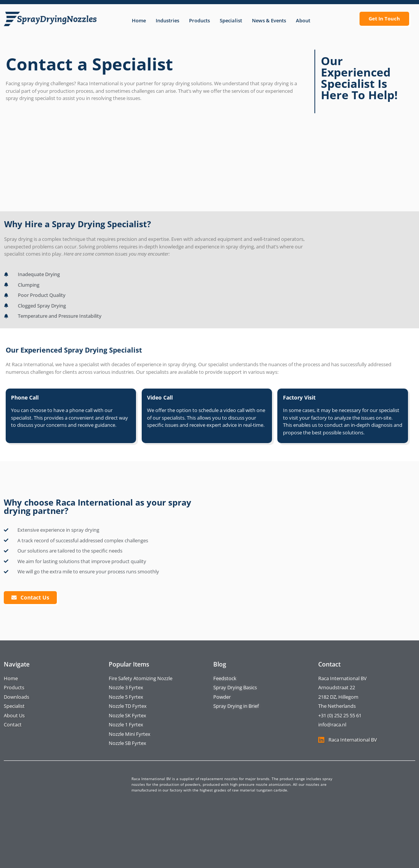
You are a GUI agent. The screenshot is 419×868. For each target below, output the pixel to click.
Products (199, 20)
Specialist (231, 20)
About (303, 20)
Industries (167, 20)
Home (139, 20)
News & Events (269, 20)
